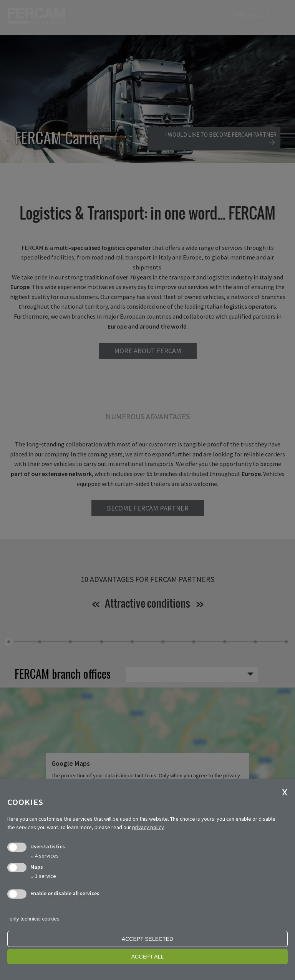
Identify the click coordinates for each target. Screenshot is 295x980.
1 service (43, 876)
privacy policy (148, 827)
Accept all (148, 957)
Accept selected (147, 939)
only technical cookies (35, 919)
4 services (45, 856)
